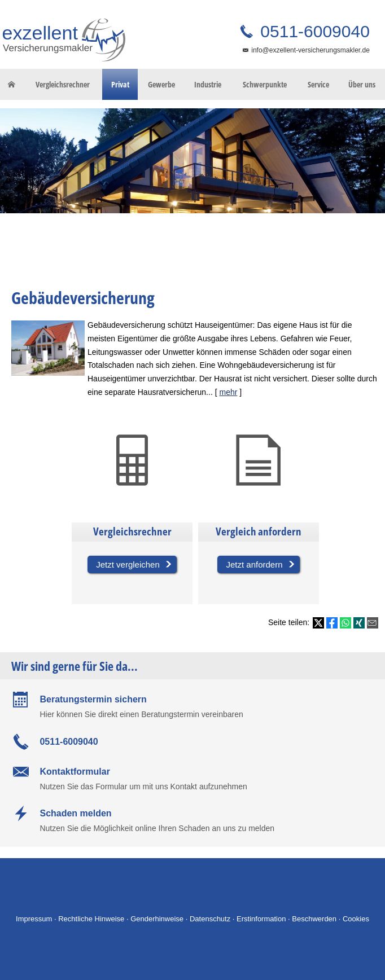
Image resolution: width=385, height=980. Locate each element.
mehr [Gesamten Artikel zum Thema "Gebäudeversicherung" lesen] (228, 392)
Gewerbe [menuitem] (161, 84)
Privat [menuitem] (120, 84)
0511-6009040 (313, 31)
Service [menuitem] (318, 84)
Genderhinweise (157, 919)
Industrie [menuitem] (208, 84)
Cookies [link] (356, 919)
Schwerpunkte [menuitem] (265, 84)
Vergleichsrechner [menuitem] (63, 84)
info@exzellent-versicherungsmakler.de (310, 50)
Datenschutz (210, 919)
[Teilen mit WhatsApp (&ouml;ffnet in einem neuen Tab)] (345, 623)
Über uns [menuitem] (362, 84)
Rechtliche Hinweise (91, 919)
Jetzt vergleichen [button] (128, 564)
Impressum (34, 919)
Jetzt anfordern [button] (254, 564)
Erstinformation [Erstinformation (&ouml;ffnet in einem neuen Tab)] (261, 919)
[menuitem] (11, 85)
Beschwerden (314, 919)
